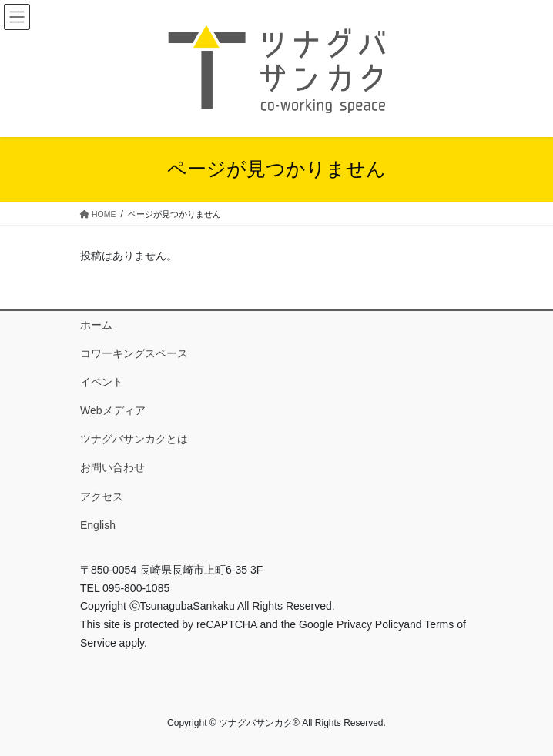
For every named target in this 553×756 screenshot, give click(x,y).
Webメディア (113, 410)
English (98, 525)
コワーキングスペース (134, 353)
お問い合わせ (112, 467)
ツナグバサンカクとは (134, 439)
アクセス (102, 497)
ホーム (96, 325)
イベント (102, 382)
